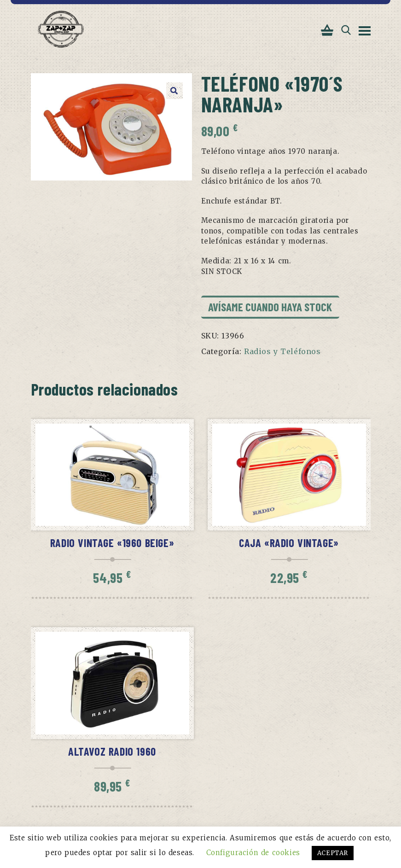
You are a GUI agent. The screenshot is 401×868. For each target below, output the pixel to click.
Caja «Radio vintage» (289, 543)
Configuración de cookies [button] (253, 853)
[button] (174, 91)
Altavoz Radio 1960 (112, 751)
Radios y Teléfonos (282, 351)
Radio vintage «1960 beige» (112, 543)
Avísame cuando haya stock (270, 307)
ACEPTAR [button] (333, 853)
